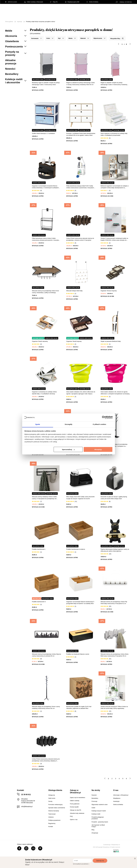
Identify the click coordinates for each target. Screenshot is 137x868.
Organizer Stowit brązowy (74, 341)
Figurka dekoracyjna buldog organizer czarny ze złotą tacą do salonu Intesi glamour (115, 550)
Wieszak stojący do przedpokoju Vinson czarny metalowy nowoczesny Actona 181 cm (46, 707)
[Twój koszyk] (128, 9)
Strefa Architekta (92, 2)
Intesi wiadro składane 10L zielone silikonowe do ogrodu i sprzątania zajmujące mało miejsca (81, 393)
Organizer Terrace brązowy (109, 291)
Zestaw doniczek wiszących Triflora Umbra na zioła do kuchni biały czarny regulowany (114, 707)
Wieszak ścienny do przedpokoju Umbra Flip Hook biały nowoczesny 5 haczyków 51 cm (114, 603)
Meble (21, 15)
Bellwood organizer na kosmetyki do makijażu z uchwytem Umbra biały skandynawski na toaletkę (115, 187)
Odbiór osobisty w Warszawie (34, 2)
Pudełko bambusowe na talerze (76, 549)
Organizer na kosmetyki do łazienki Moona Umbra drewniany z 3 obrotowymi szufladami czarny (45, 187)
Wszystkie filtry (117, 38)
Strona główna (9, 22)
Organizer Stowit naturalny (40, 341)
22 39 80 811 (128, 2)
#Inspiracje (34, 18)
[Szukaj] (91, 9)
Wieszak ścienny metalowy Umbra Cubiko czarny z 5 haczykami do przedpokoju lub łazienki (44, 498)
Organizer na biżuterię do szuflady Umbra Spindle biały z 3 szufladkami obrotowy (44, 393)
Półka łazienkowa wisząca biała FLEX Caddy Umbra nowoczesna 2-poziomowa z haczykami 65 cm (80, 187)
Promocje (22, 18)
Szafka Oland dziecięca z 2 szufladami (43, 133)
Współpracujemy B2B (72, 2)
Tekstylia (104, 15)
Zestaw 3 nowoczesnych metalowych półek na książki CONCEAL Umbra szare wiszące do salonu (114, 239)
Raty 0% (54, 2)
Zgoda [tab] (38, 424)
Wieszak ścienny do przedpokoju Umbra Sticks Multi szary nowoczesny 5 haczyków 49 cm (115, 655)
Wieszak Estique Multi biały (74, 291)
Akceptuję (98, 449)
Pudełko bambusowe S (39, 602)
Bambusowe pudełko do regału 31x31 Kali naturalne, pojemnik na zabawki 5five (79, 707)
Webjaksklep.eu (116, 845)
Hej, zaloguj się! (112, 9)
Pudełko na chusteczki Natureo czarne (78, 654)
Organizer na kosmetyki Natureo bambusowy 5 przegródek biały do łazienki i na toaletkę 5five (80, 603)
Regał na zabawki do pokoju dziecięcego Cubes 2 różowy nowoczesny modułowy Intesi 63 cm (81, 84)
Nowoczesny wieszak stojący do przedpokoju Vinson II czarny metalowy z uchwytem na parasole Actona (114, 445)
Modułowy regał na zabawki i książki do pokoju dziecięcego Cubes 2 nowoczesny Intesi (46, 84)
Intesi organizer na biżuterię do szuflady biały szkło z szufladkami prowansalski (114, 134)
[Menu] (12, 17)
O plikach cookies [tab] (99, 424)
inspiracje (20, 22)
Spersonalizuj (68, 449)
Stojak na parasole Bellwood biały (111, 341)
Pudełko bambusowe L (39, 549)
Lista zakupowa (122, 7)
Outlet (127, 15)
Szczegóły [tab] (68, 424)
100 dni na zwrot (11, 2)
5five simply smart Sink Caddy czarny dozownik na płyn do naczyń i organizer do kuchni (80, 498)
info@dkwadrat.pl (27, 807)
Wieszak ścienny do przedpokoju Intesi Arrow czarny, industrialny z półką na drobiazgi (45, 292)
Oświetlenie (116, 15)
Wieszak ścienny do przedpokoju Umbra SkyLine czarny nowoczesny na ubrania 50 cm (46, 655)
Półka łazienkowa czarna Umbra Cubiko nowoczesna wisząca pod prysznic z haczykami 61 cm (46, 239)
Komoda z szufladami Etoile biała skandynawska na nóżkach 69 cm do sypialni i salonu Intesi (81, 134)
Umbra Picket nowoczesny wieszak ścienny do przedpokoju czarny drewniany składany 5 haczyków (46, 760)
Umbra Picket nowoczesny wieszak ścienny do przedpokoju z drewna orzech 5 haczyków (80, 239)
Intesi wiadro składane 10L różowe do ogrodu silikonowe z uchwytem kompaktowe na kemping (115, 393)
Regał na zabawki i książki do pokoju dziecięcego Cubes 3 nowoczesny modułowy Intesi (114, 84)
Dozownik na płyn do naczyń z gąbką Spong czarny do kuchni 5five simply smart (114, 498)
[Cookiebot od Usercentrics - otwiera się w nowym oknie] (104, 417)
